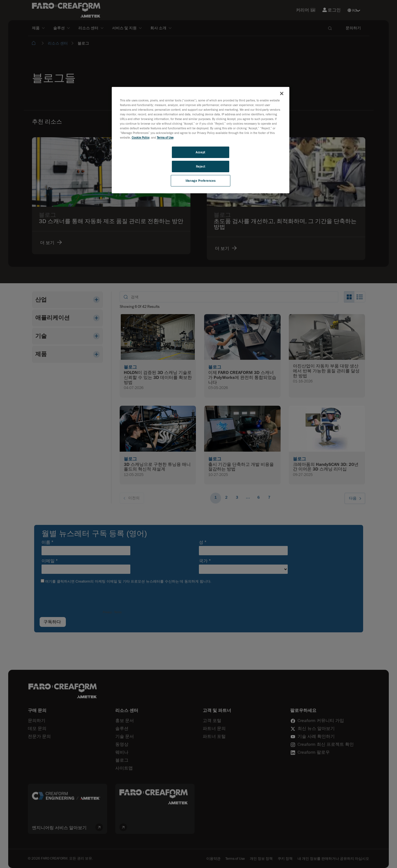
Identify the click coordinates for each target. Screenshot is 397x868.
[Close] (282, 93)
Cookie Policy (141, 137)
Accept (200, 152)
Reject (200, 166)
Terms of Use (165, 137)
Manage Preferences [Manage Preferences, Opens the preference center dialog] (200, 181)
